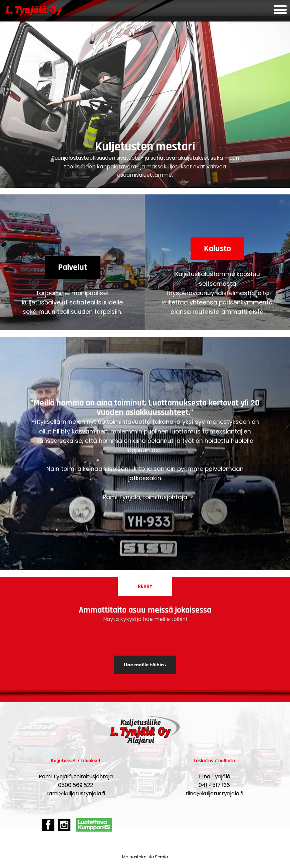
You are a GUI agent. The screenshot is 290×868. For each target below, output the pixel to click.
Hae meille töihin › (145, 665)
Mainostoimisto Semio (145, 857)
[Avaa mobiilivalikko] (280, 11)
